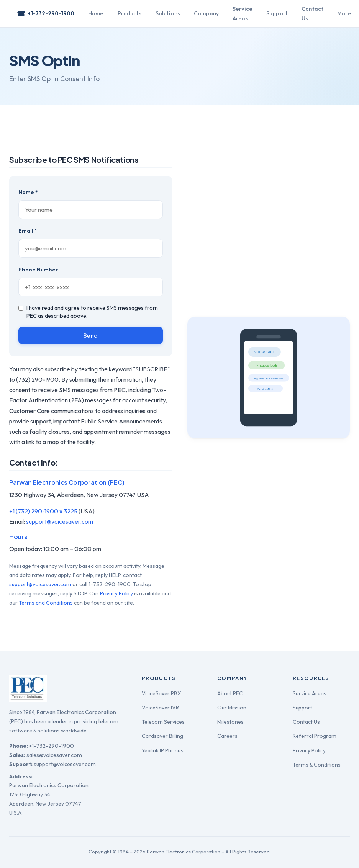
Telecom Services (163, 722)
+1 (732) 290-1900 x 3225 (43, 511)
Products (130, 13)
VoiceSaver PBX (161, 693)
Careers (227, 736)
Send (91, 335)
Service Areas (243, 13)
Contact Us (312, 13)
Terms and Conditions (46, 603)
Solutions (168, 13)
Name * (28, 192)
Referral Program (315, 736)
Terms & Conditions (317, 765)
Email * (28, 231)
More (344, 13)
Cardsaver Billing (162, 736)
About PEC (230, 693)
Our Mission (232, 708)
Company (206, 13)
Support (277, 13)
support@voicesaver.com (60, 521)
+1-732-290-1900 (46, 14)
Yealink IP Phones (163, 750)
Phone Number (38, 270)
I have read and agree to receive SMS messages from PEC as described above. (88, 312)
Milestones (230, 722)
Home (96, 13)
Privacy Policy (116, 593)
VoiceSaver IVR (160, 708)
